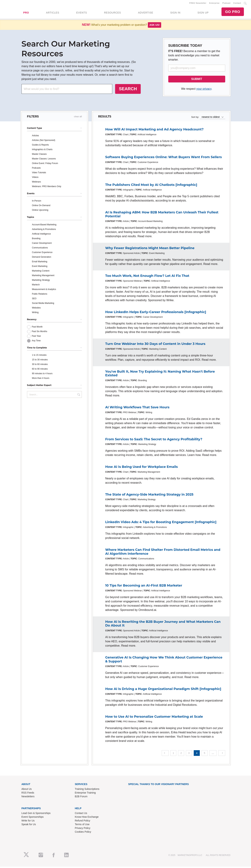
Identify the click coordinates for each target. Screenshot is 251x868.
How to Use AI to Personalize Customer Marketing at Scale (154, 718)
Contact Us (81, 814)
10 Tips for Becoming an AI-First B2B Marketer (144, 587)
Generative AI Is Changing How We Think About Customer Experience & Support (164, 661)
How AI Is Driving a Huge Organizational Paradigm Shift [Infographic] (163, 690)
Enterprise (214, 4)
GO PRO (233, 12)
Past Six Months (40, 333)
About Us (27, 790)
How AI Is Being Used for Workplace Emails (142, 468)
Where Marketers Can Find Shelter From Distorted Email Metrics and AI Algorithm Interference (163, 553)
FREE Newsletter (198, 4)
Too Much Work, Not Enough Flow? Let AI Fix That (147, 277)
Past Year (36, 337)
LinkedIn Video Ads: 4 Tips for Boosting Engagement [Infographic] (161, 523)
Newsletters (28, 798)
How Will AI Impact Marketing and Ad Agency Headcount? (154, 131)
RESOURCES (113, 13)
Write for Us (28, 822)
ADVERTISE (146, 13)
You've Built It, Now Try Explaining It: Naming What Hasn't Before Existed (160, 375)
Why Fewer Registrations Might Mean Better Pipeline (150, 249)
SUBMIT (197, 80)
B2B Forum (81, 798)
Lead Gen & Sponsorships (36, 814)
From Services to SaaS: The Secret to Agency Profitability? (154, 440)
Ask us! (155, 26)
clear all (78, 118)
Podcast (226, 4)
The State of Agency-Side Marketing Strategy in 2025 (149, 496)
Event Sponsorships (33, 818)
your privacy (204, 90)
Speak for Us (29, 826)
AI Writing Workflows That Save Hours (137, 409)
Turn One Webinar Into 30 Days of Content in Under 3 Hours (155, 345)
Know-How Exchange (87, 818)
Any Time (36, 342)
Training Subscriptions (87, 790)
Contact (237, 4)
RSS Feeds (28, 794)
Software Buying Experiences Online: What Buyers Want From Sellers (164, 158)
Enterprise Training (85, 794)
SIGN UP (203, 13)
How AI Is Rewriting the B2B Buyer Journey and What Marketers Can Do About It (163, 625)
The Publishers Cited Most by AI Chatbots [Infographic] (151, 186)
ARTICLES (53, 13)
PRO (26, 13)
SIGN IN (175, 13)
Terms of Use (82, 826)
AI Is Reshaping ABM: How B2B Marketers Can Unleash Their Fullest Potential (162, 216)
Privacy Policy (83, 829)
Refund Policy (83, 822)
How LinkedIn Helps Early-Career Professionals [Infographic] (156, 313)
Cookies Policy (83, 833)
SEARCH (128, 90)
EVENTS (82, 13)
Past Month (37, 328)
